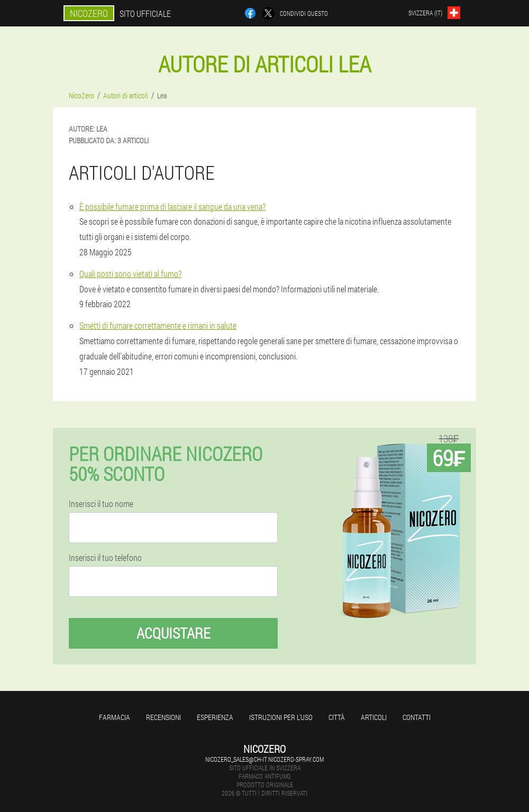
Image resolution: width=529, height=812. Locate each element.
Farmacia (115, 717)
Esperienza (215, 717)
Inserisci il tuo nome (101, 504)
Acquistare (174, 633)
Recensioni (163, 717)
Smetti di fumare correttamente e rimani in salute (158, 325)
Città (337, 717)
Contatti (417, 717)
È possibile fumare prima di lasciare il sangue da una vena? (172, 206)
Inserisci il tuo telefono (105, 558)
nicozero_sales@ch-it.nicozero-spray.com (264, 759)
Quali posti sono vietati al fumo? (130, 274)
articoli (374, 717)
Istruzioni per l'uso (281, 717)
